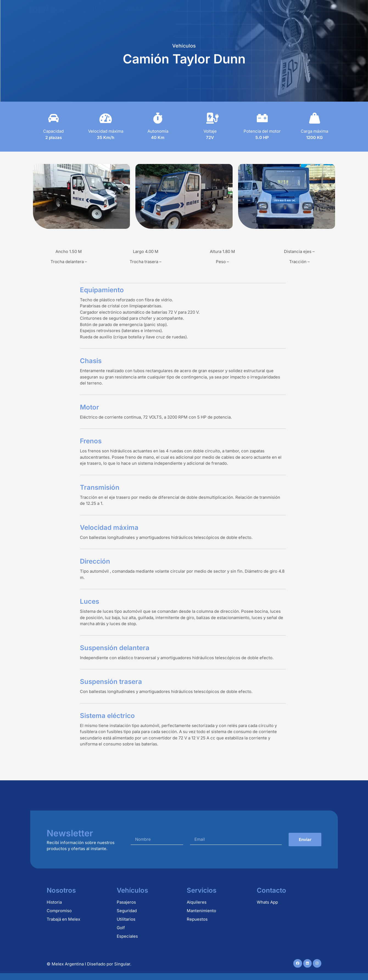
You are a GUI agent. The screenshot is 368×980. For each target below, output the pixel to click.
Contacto (316, 9)
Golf (121, 928)
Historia (54, 902)
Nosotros (103, 9)
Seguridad (127, 911)
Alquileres (171, 9)
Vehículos (136, 9)
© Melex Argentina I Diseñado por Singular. (89, 964)
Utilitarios (126, 919)
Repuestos (206, 9)
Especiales (127, 936)
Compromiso (59, 911)
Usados (284, 9)
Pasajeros (126, 902)
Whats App (267, 902)
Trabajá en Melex (63, 919)
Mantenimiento (247, 9)
